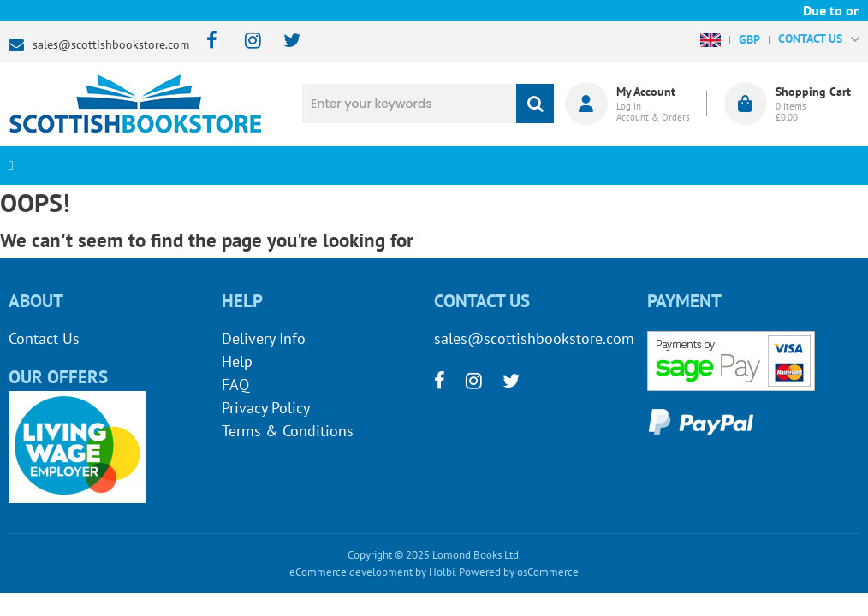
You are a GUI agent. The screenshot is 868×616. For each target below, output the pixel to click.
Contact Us (44, 338)
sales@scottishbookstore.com (111, 44)
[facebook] (207, 41)
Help (237, 361)
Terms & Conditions (288, 431)
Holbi (442, 572)
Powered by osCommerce (519, 572)
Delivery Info (264, 338)
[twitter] (284, 41)
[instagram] (245, 41)
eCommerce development (351, 572)
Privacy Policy (266, 408)
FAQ (235, 385)
